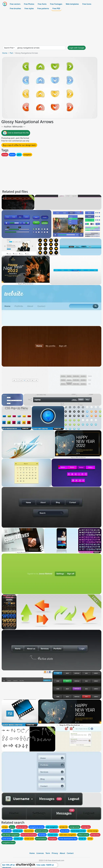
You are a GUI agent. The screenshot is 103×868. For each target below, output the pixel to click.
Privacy (55, 853)
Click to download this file (16, 133)
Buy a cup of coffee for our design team (19, 145)
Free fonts (42, 4)
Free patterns (43, 8)
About (62, 853)
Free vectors (15, 4)
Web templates (72, 4)
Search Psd (9, 48)
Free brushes (15, 8)
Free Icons (87, 4)
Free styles (29, 8)
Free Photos (29, 4)
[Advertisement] (51, 28)
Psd (11, 53)
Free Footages (56, 4)
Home (5, 53)
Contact (70, 853)
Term (48, 853)
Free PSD (56, 8)
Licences (40, 853)
